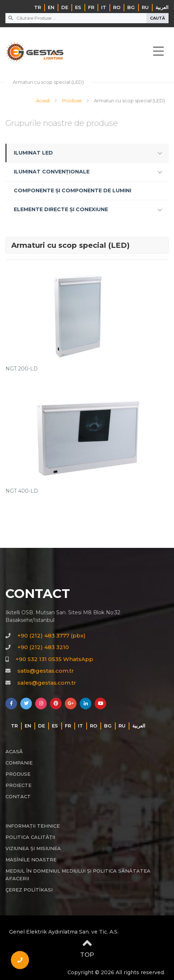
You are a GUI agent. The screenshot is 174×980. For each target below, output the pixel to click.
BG (131, 7)
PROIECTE (18, 785)
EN (51, 7)
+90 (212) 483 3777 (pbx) (51, 635)
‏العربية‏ (162, 7)
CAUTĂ (158, 18)
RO (117, 7)
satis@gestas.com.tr (46, 671)
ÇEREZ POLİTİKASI (29, 890)
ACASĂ (14, 751)
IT (104, 7)
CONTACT (18, 796)
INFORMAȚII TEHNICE (33, 826)
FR (91, 7)
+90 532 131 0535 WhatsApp (54, 659)
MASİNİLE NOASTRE (31, 860)
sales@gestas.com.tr (47, 683)
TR (38, 7)
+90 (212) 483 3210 (43, 647)
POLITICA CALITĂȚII (30, 837)
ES (78, 7)
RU (145, 7)
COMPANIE (19, 763)
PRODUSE (18, 774)
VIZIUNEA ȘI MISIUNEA (33, 848)
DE (65, 7)
